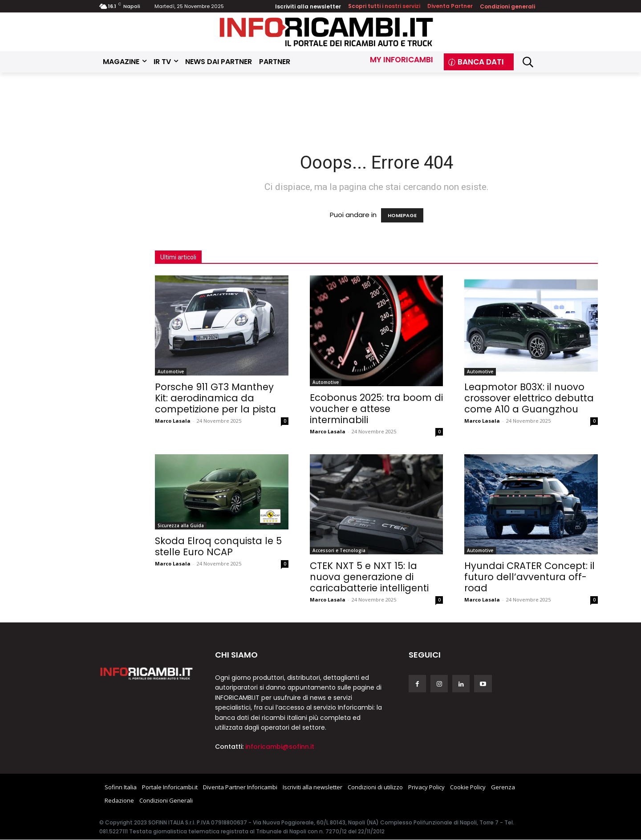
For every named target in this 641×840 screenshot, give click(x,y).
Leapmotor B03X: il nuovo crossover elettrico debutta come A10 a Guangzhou (529, 398)
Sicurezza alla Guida (181, 525)
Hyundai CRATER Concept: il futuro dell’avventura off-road (529, 577)
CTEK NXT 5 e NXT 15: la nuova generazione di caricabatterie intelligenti (369, 577)
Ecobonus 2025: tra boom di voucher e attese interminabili (376, 409)
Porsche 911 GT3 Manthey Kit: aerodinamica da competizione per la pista (215, 398)
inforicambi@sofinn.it (280, 747)
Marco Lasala (173, 421)
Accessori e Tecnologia (339, 550)
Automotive (171, 372)
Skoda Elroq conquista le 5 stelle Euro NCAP (218, 546)
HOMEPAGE (402, 215)
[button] (528, 62)
